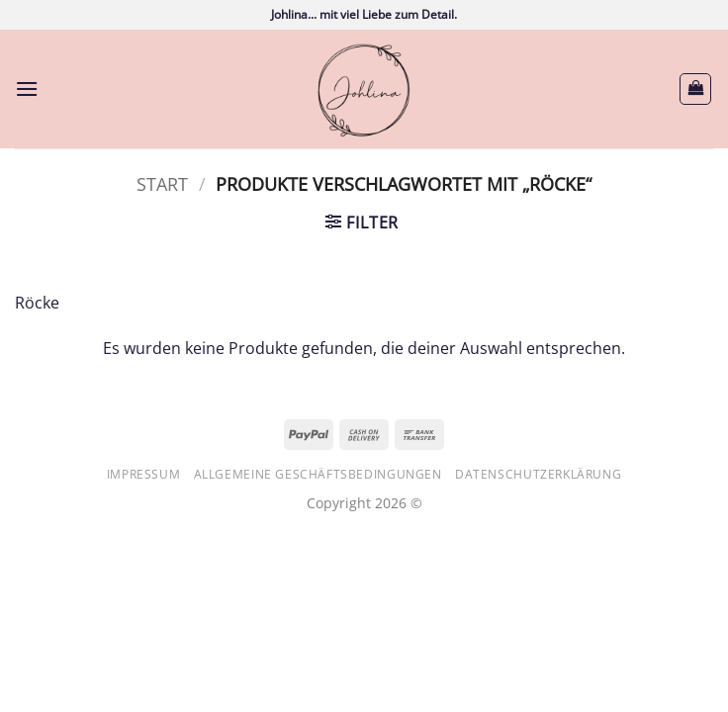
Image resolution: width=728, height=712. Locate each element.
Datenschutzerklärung (538, 474)
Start (162, 183)
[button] (27, 89)
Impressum (144, 474)
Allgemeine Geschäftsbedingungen (318, 474)
